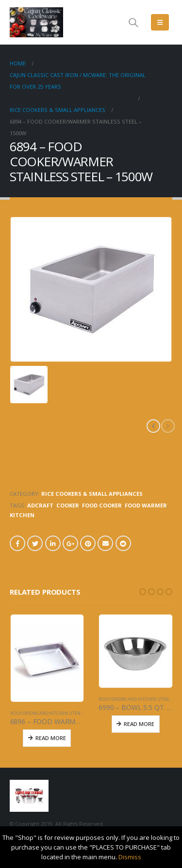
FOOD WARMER (146, 505)
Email (105, 543)
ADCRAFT (40, 505)
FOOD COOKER (102, 505)
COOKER (68, 505)
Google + (70, 543)
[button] (134, 592)
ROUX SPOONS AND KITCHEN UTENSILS (49, 713)
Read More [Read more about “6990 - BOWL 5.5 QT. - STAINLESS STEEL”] (139, 724)
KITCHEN (22, 515)
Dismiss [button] (130, 857)
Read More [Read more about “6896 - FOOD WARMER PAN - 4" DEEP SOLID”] (51, 738)
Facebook (17, 543)
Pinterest (88, 543)
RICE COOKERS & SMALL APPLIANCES (92, 494)
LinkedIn (53, 543)
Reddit (123, 543)
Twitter (35, 543)
